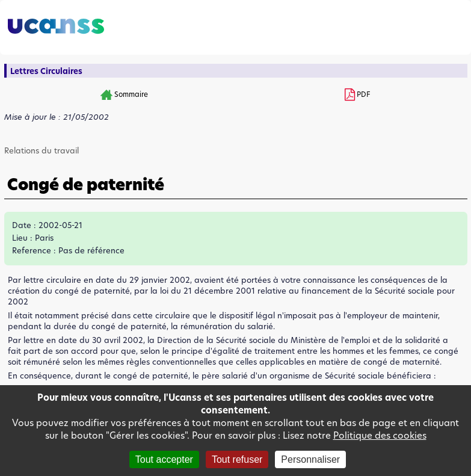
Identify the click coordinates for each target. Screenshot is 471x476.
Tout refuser (237, 459)
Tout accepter (164, 459)
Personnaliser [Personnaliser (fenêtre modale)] (310, 459)
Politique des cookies (380, 435)
